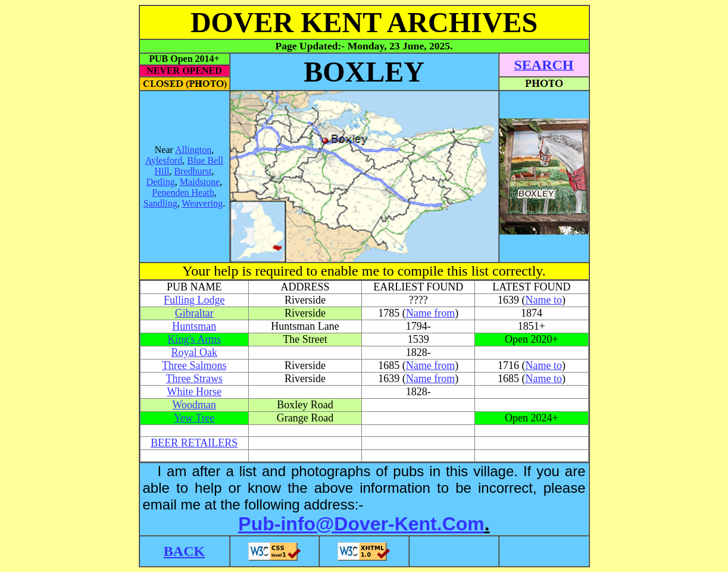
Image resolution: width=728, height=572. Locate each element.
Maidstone (200, 182)
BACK (184, 551)
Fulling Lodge (194, 300)
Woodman (194, 405)
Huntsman (194, 326)
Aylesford (164, 160)
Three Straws (194, 379)
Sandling (160, 203)
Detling (161, 182)
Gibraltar (194, 313)
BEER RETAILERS (194, 443)
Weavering (202, 203)
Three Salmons (194, 365)
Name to (543, 300)
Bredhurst (193, 171)
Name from (430, 313)
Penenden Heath (183, 193)
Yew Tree (194, 418)
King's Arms (194, 339)
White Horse (194, 392)
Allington (193, 150)
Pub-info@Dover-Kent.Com (361, 524)
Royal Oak (194, 352)
